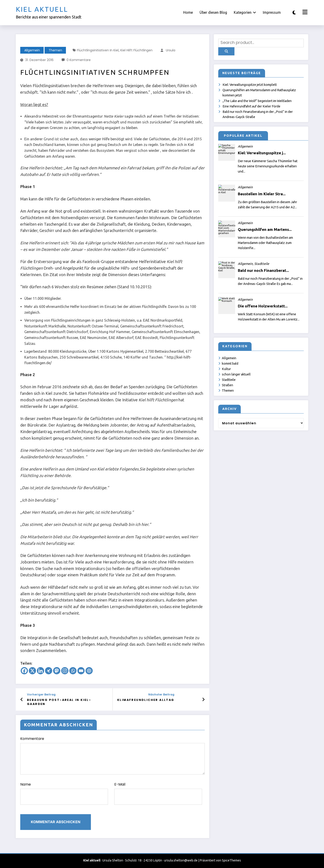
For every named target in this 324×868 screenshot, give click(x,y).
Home (188, 12)
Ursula (171, 50)
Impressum (272, 12)
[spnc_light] (294, 12)
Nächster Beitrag (161, 694)
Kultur (226, 369)
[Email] (81, 671)
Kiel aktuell (42, 9)
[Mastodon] (57, 671)
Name (64, 793)
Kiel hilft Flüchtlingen (136, 50)
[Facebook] (24, 671)
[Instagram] (65, 671)
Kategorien (245, 12)
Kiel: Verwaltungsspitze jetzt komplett (250, 85)
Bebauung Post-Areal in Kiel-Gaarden (59, 702)
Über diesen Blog (213, 12)
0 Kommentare (79, 60)
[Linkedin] (40, 671)
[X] (32, 671)
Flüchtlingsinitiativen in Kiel (98, 50)
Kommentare (112, 755)
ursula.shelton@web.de (181, 860)
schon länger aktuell (236, 374)
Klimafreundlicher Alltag (146, 700)
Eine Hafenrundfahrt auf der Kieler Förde (251, 106)
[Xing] (49, 671)
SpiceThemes (231, 860)
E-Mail (158, 793)
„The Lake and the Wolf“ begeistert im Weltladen (257, 101)
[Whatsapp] (73, 671)
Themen (55, 50)
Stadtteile (229, 380)
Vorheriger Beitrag (41, 694)
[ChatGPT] (89, 671)
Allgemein (32, 50)
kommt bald (230, 364)
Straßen (227, 385)
